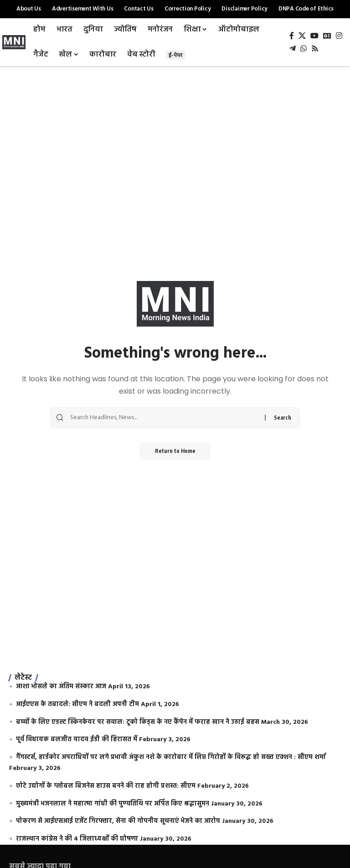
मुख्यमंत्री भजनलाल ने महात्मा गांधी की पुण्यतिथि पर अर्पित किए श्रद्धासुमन (113, 804)
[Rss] (315, 49)
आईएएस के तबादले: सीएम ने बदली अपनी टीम (77, 704)
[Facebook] (292, 36)
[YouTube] (314, 36)
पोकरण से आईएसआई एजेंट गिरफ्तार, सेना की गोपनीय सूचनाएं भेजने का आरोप (118, 821)
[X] (302, 36)
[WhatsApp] (304, 49)
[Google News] (327, 36)
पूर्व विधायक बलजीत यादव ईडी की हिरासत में (77, 740)
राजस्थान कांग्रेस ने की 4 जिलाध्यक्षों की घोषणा (77, 839)
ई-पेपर (175, 55)
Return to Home (175, 451)
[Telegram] (293, 49)
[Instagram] (339, 36)
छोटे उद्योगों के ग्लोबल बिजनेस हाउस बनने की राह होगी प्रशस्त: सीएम (106, 786)
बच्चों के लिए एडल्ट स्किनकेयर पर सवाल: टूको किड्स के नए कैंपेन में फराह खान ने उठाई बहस (138, 722)
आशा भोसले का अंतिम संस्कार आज (61, 687)
